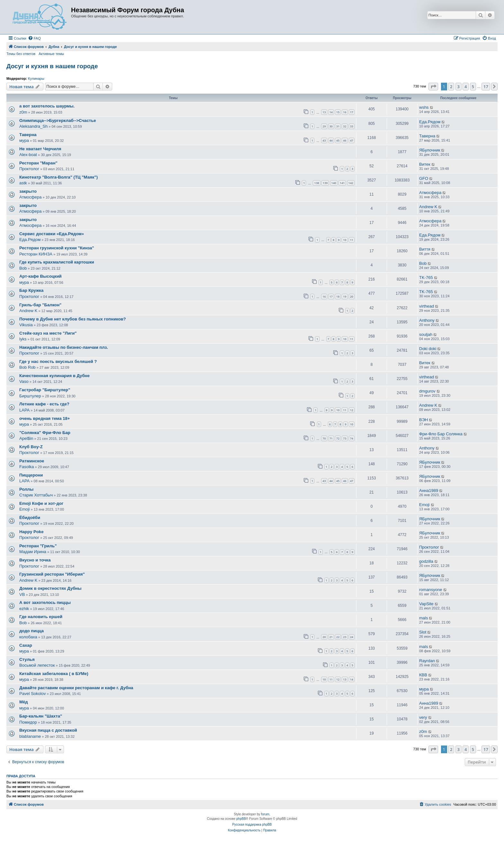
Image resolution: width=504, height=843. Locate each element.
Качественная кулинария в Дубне (54, 376)
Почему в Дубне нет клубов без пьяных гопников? (73, 319)
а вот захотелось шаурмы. (47, 106)
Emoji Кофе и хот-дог (41, 503)
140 (334, 183)
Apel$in (26, 438)
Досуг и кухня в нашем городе (52, 66)
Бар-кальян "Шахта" (41, 716)
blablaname (30, 736)
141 (342, 183)
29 (324, 126)
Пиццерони (31, 475)
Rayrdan (427, 661)
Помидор (28, 722)
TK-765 (426, 278)
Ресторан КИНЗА (36, 254)
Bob (23, 268)
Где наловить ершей (41, 617)
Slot (423, 632)
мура (24, 140)
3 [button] (459, 87)
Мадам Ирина (33, 552)
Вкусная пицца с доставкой (48, 730)
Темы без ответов (21, 54)
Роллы (26, 489)
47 (352, 140)
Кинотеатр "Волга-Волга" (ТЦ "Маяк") (59, 177)
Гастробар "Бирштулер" (45, 390)
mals (423, 618)
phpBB (241, 819)
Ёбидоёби (30, 518)
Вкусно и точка (35, 560)
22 (338, 637)
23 (345, 637)
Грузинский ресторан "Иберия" (52, 574)
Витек (425, 164)
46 (345, 140)
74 (352, 438)
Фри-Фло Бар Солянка (441, 434)
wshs (424, 107)
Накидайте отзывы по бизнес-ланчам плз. (64, 347)
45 (338, 140)
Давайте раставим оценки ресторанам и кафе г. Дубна (76, 688)
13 (324, 112)
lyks (23, 339)
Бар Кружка (31, 290)
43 (324, 140)
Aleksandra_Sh (33, 126)
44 (331, 140)
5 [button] (473, 87)
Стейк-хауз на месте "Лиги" (48, 333)
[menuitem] (34, 38)
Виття (425, 249)
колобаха (28, 637)
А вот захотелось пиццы (45, 602)
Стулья (27, 659)
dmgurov (427, 391)
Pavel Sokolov (32, 694)
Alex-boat (28, 155)
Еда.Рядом (430, 122)
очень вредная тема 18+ (45, 418)
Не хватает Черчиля (40, 149)
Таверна (28, 135)
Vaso (24, 381)
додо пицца (32, 631)
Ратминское (32, 461)
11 (352, 240)
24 (352, 637)
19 (345, 296)
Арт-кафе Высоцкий (40, 276)
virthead (427, 306)
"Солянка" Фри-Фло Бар (45, 433)
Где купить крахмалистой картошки (57, 262)
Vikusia (26, 325)
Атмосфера (30, 197)
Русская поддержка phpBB (252, 824)
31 (338, 126)
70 (324, 438)
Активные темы (51, 54)
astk (23, 183)
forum (265, 814)
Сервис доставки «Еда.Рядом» (52, 234)
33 (352, 126)
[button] (433, 87)
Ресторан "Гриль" (38, 546)
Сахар (26, 645)
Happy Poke (32, 532)
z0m (23, 112)
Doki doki (428, 349)
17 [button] (486, 87)
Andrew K (428, 207)
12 (352, 410)
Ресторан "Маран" (38, 163)
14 (331, 112)
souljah (426, 334)
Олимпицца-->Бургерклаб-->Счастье (58, 120)
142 (351, 183)
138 (316, 183)
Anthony (427, 320)
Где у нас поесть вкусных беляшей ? (58, 361)
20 (352, 296)
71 (331, 438)
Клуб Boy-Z (31, 447)
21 (331, 637)
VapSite (426, 604)
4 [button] (466, 87)
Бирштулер (30, 396)
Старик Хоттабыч (36, 495)
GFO (424, 178)
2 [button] (451, 87)
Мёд (24, 702)
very (423, 717)
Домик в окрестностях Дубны (50, 588)
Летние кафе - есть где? (44, 404)
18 (338, 296)
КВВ (423, 675)
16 (345, 112)
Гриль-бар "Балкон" (40, 305)
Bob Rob (27, 367)
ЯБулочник (430, 150)
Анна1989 (429, 491)
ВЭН (423, 420)
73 (345, 438)
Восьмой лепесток (37, 665)
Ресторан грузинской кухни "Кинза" (57, 248)
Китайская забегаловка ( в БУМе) (54, 674)
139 (325, 183)
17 (352, 112)
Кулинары (36, 79)
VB (22, 594)
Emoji (25, 509)
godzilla (426, 561)
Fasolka (27, 467)
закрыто (28, 191)
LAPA (24, 410)
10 (345, 240)
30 (331, 126)
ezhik (24, 609)
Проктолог (29, 169)
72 (338, 438)
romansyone (431, 590)
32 (345, 126)
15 (338, 112)
